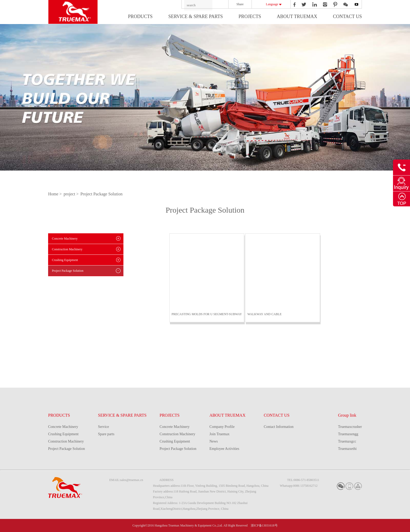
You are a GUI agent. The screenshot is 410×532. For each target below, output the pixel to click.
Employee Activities (224, 449)
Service (104, 427)
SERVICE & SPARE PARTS (196, 16)
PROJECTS (250, 16)
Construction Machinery (67, 249)
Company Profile (222, 427)
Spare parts (106, 434)
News (214, 441)
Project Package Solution (102, 194)
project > (72, 194)
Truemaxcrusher (350, 427)
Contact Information (279, 427)
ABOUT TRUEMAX (297, 16)
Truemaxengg (348, 434)
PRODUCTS (140, 16)
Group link (347, 415)
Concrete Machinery (65, 239)
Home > (55, 194)
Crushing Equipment (65, 260)
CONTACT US (347, 16)
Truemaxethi (347, 449)
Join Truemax (220, 434)
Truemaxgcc (347, 441)
